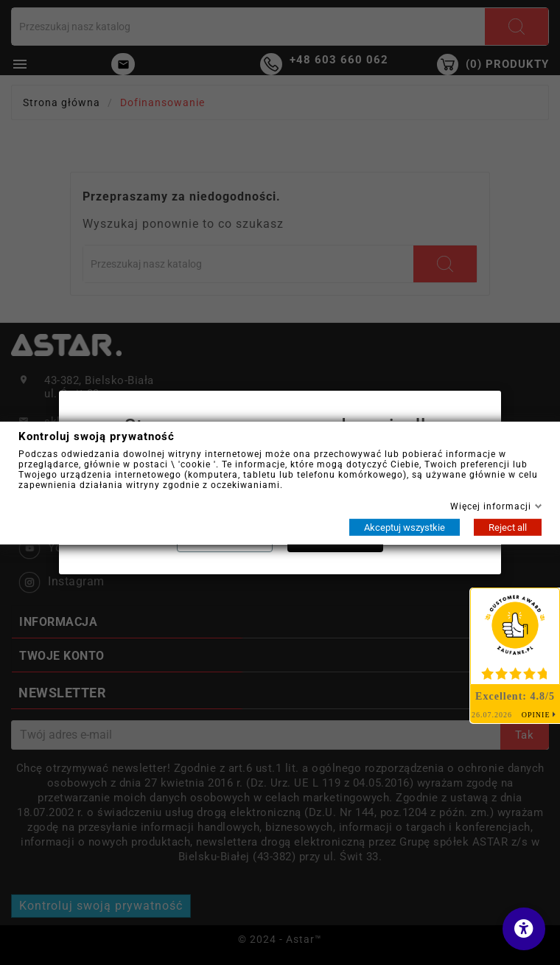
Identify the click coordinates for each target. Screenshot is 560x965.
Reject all (508, 527)
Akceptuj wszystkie (405, 527)
